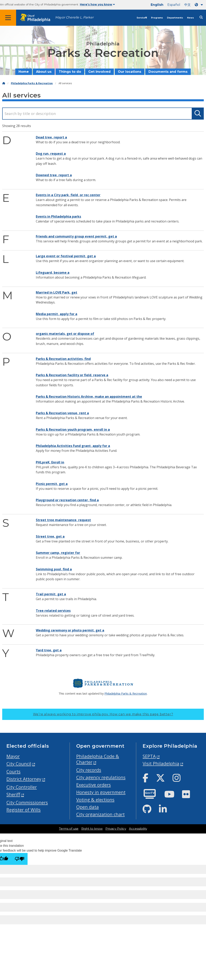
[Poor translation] (20, 859)
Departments (175, 18)
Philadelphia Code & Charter (98, 759)
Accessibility (138, 829)
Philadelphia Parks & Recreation (32, 83)
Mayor (13, 756)
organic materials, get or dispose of (65, 334)
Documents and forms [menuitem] (168, 72)
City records (89, 770)
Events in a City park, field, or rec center (68, 195)
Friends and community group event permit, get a (76, 236)
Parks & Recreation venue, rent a (62, 413)
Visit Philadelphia (161, 763)
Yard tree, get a (49, 650)
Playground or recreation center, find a (67, 500)
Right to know (92, 829)
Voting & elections (95, 800)
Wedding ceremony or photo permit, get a (70, 630)
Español (174, 5)
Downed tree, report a (54, 175)
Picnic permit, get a (52, 484)
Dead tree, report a (51, 137)
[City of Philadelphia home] (37, 18)
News (191, 18)
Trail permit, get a (51, 594)
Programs (157, 18)
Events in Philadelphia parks (58, 216)
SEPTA (149, 756)
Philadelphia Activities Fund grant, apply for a (73, 446)
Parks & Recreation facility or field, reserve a (72, 375)
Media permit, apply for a (57, 314)
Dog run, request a (51, 154)
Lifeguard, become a (53, 273)
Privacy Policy (116, 829)
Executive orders (94, 785)
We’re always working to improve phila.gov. (103, 714)
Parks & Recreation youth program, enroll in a (73, 430)
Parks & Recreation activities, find (63, 359)
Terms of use (69, 829)
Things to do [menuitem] (70, 72)
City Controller (22, 787)
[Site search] (201, 17)
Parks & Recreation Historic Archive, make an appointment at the (89, 397)
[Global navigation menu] (8, 18)
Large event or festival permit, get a (66, 256)
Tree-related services (53, 611)
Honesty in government (101, 792)
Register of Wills (24, 810)
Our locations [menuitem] (130, 72)
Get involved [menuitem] (99, 72)
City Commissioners (27, 802)
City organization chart (100, 814)
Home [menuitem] (24, 72)
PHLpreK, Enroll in (50, 462)
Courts (13, 771)
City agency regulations (101, 777)
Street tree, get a (50, 536)
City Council (19, 764)
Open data (88, 807)
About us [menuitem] (44, 72)
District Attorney (24, 779)
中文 (187, 5)
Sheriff (13, 794)
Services (142, 18)
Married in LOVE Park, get (57, 292)
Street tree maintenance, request (63, 520)
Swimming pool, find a (54, 569)
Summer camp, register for (58, 553)
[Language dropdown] (200, 5)
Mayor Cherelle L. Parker (74, 17)
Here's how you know (97, 4)
